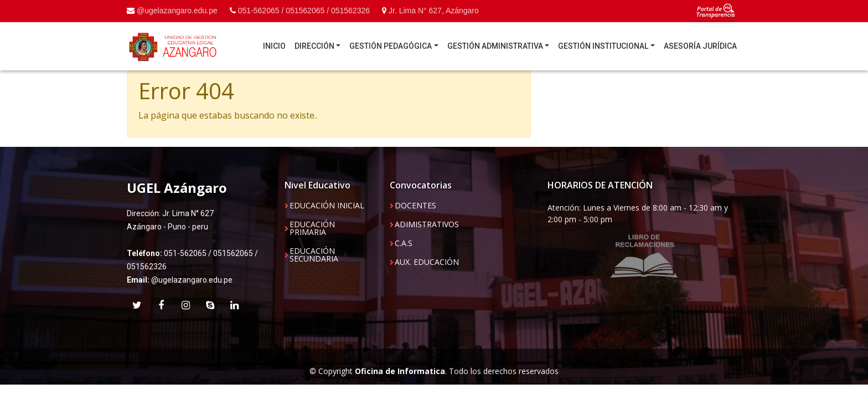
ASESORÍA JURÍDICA (700, 46)
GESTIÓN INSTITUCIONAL (603, 46)
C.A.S (404, 243)
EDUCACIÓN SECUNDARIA (314, 255)
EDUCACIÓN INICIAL (327, 206)
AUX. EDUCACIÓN (427, 262)
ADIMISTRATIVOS (427, 224)
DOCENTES (415, 206)
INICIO (274, 46)
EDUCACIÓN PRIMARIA (312, 228)
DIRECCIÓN (314, 46)
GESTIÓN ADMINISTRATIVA (495, 46)
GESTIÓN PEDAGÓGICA (391, 46)
